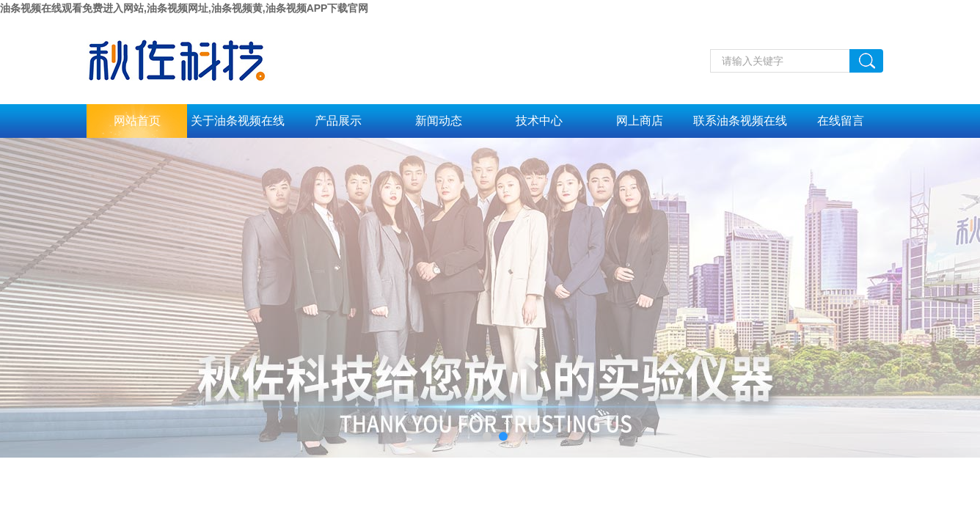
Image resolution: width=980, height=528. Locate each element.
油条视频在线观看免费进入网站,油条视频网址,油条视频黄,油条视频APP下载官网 (184, 8)
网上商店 (640, 121)
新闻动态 (439, 121)
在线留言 (841, 121)
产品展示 (338, 121)
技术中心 (539, 121)
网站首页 (137, 121)
